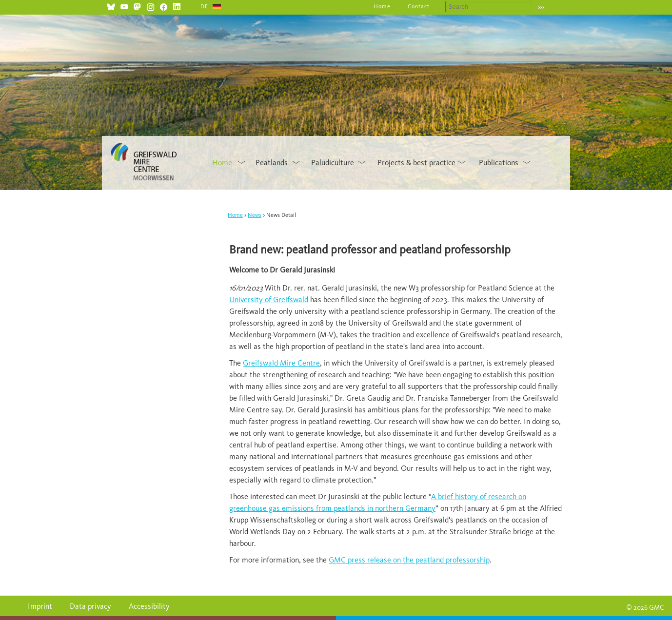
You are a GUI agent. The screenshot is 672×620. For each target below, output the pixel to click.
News (255, 215)
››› (541, 7)
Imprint (40, 606)
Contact (419, 6)
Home (382, 6)
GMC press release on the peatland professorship (409, 560)
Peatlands (272, 163)
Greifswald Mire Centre (281, 363)
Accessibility (149, 606)
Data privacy (90, 606)
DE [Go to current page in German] (204, 6)
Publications (499, 163)
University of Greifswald (269, 300)
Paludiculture (333, 163)
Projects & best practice (416, 163)
